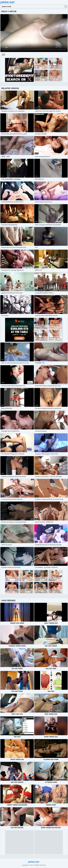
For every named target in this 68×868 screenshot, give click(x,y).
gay (3, 55)
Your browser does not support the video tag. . (34, 33)
